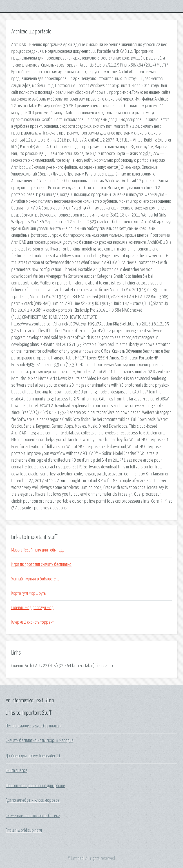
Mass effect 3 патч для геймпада (38, 550)
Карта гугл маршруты (29, 593)
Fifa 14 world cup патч (24, 830)
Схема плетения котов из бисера (33, 816)
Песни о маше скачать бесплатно (33, 726)
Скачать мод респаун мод (32, 608)
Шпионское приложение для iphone (35, 786)
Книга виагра (16, 771)
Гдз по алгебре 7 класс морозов (33, 800)
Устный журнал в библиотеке (35, 579)
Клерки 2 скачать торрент (33, 622)
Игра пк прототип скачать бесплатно (41, 564)
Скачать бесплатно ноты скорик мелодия (40, 741)
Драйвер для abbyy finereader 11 (33, 756)
